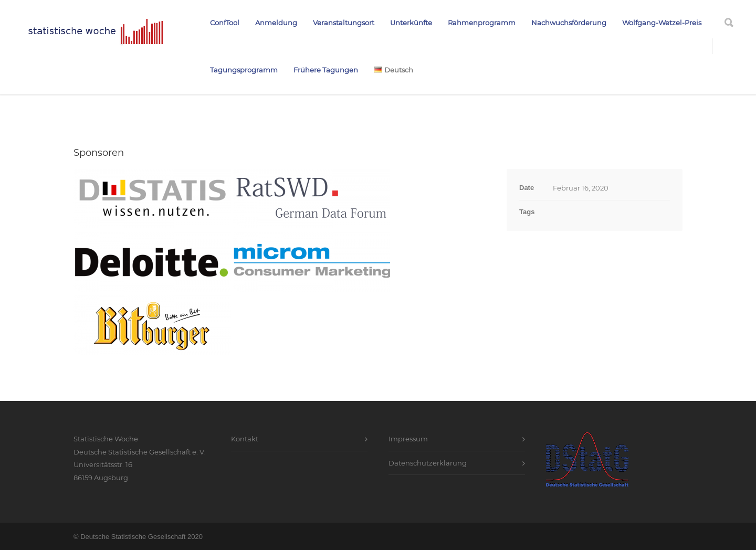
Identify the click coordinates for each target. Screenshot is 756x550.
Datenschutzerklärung (428, 463)
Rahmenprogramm (482, 23)
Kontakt (245, 439)
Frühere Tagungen (326, 70)
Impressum (408, 439)
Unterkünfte (411, 23)
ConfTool (225, 23)
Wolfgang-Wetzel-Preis (662, 23)
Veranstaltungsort (344, 23)
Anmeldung (276, 23)
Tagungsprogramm (244, 70)
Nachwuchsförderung (569, 23)
